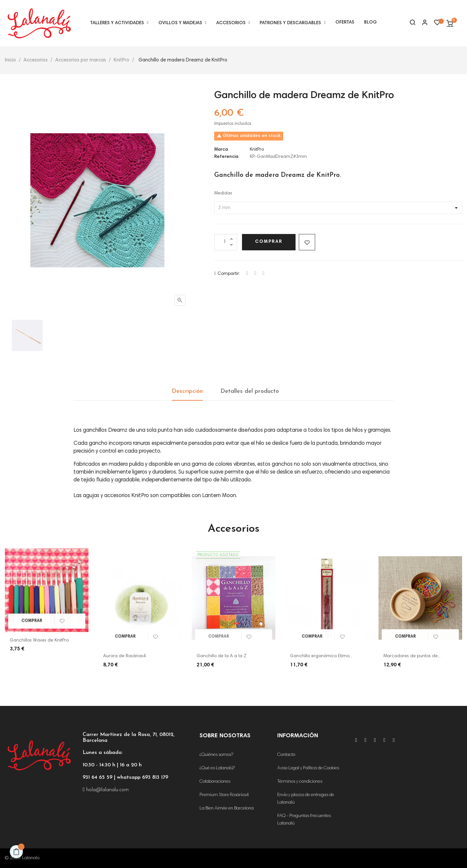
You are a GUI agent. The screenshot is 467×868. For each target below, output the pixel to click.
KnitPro (257, 150)
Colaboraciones (215, 782)
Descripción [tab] (187, 391)
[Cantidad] (226, 242)
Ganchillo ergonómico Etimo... (321, 656)
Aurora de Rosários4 (124, 656)
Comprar (269, 242)
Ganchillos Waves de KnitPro (39, 641)
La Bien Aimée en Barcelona (227, 809)
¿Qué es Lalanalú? (217, 768)
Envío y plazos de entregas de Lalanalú (306, 799)
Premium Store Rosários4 (224, 795)
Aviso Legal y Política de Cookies (308, 768)
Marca (221, 150)
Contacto (286, 755)
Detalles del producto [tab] (250, 391)
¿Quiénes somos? (216, 755)
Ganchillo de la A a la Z (222, 656)
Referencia (226, 157)
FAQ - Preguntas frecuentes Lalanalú (304, 820)
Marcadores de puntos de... (412, 656)
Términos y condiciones (300, 782)
